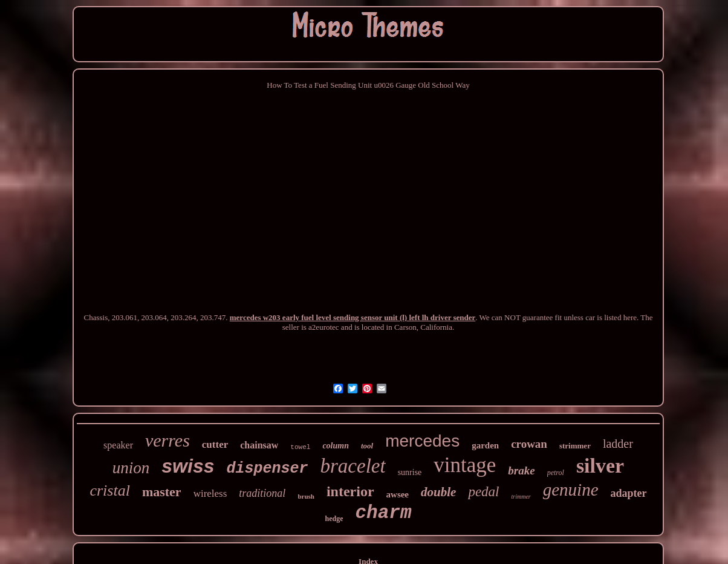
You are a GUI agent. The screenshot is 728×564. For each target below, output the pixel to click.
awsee (398, 494)
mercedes (422, 441)
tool (367, 446)
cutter (215, 444)
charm (383, 513)
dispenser (267, 469)
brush (306, 496)
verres (167, 440)
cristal (109, 490)
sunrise (410, 472)
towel (300, 447)
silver (600, 466)
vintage (465, 465)
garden (485, 445)
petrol (556, 473)
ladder (618, 444)
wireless (210, 493)
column (336, 446)
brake (521, 471)
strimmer (575, 446)
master (162, 492)
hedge (334, 519)
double (438, 492)
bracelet (353, 466)
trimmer (521, 497)
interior (350, 491)
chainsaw (259, 445)
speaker (118, 445)
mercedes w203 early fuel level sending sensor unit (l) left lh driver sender (353, 317)
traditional (262, 493)
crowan (529, 444)
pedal (483, 492)
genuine (571, 490)
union (131, 468)
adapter (629, 493)
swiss (188, 466)
